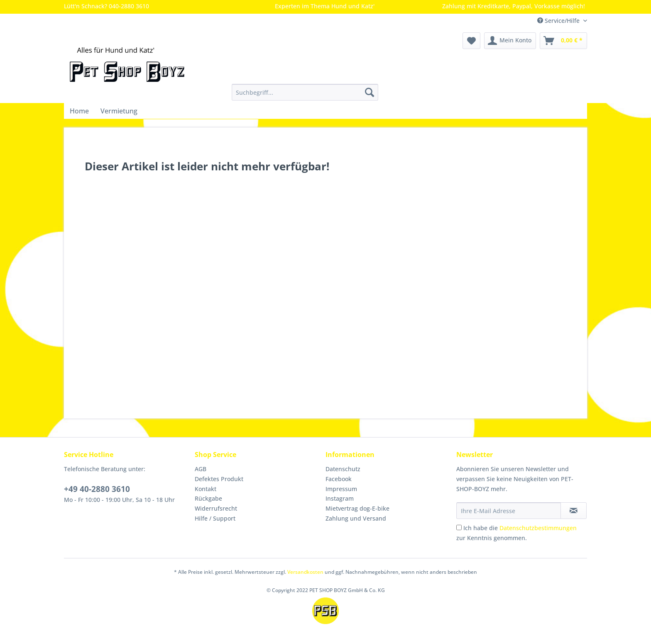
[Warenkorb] (563, 41)
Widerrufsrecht (216, 508)
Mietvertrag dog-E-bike (357, 508)
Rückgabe (208, 498)
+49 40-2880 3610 (97, 489)
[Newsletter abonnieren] (574, 511)
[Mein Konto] (510, 41)
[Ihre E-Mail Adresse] (509, 511)
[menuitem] (305, 96)
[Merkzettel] (471, 41)
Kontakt (206, 489)
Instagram (340, 498)
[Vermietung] (119, 111)
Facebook (339, 479)
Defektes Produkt (219, 479)
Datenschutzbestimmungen (538, 528)
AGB (201, 469)
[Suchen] (370, 92)
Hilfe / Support (215, 518)
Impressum (341, 489)
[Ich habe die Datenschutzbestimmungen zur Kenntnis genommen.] (459, 527)
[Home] (79, 111)
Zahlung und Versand (356, 518)
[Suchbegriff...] (305, 92)
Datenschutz (343, 469)
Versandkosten (305, 572)
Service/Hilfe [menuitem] (559, 21)
